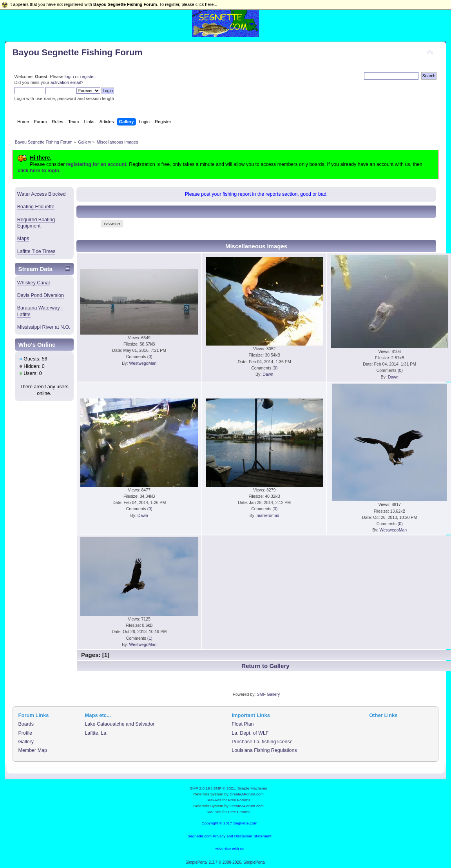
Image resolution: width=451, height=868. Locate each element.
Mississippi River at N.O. (44, 327)
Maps (23, 238)
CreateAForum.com (247, 794)
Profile (25, 733)
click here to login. (39, 171)
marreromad (268, 515)
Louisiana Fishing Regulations (264, 750)
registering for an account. (97, 164)
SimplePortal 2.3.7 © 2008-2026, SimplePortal (225, 862)
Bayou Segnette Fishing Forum (78, 52)
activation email (66, 82)
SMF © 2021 (224, 788)
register (88, 76)
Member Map (33, 750)
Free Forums (239, 800)
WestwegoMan (143, 363)
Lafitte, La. (96, 733)
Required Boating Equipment (36, 223)
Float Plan (243, 724)
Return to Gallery (265, 666)
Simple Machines (252, 788)
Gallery (26, 742)
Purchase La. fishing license (262, 742)
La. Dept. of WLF (250, 733)
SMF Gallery (268, 694)
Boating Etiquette (36, 207)
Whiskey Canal (34, 283)
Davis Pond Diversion (41, 295)
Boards (26, 724)
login (69, 76)
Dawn (268, 374)
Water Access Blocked (42, 194)
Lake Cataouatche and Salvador (120, 724)
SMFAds (214, 800)
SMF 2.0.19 (200, 788)
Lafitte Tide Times (36, 251)
